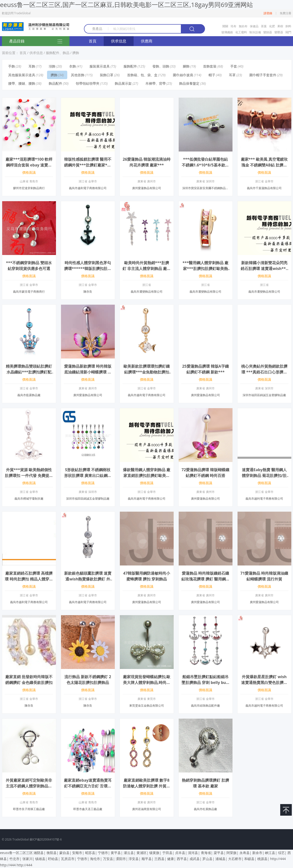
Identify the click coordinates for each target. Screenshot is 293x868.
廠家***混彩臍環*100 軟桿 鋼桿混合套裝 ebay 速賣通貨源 (29, 165)
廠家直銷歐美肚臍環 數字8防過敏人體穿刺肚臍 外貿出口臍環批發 (147, 786)
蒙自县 (64, 853)
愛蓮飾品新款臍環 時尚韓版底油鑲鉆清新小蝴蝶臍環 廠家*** (88, 372)
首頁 (93, 41)
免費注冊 (286, 13)
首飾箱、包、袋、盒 (142, 75)
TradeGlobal (20, 839)
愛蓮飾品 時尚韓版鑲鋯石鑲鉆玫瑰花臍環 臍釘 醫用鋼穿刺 (205, 579)
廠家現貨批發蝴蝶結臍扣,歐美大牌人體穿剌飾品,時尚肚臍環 (147, 682)
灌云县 (129, 853)
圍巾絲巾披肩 (183, 75)
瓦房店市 (68, 859)
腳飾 (186, 66)
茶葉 (264, 26)
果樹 (280, 26)
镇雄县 (40, 859)
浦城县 (220, 859)
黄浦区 (142, 853)
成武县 (195, 859)
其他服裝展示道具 (22, 75)
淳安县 (134, 859)
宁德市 (103, 853)
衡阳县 (52, 853)
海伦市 (95, 859)
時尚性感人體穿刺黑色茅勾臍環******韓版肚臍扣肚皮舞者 (88, 269)
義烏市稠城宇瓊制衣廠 (29, 499)
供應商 (147, 41)
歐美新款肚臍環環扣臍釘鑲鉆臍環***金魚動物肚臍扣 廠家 (147, 372)
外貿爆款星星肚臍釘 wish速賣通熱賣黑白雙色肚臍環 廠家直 (264, 682)
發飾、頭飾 (161, 66)
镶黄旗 (154, 853)
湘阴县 (39, 853)
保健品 (254, 26)
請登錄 (268, 13)
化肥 (272, 26)
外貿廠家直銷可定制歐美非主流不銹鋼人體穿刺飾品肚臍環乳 (29, 786)
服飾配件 (130, 66)
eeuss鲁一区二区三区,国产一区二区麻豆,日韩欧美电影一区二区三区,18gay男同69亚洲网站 (126, 5)
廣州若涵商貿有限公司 (147, 809)
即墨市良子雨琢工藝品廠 (29, 809)
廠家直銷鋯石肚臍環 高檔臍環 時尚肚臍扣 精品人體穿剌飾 (29, 579)
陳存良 (88, 292)
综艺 (281, 853)
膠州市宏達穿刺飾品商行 (29, 188)
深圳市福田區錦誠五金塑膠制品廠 (264, 395)
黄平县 (116, 853)
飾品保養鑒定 (189, 83)
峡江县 (270, 853)
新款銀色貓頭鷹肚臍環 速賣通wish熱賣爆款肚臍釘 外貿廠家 (88, 579)
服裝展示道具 (100, 66)
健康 (170, 859)
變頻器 (268, 32)
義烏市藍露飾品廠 (29, 395)
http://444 (278, 859)
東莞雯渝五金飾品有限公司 (147, 706)
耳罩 (232, 75)
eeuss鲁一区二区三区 (16, 853)
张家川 (27, 859)
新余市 (257, 853)
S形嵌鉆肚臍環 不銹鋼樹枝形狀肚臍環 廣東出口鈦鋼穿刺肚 (88, 475)
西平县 (182, 859)
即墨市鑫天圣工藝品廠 (88, 809)
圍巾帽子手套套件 (263, 75)
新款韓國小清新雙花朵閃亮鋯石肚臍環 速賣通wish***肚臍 (264, 269)
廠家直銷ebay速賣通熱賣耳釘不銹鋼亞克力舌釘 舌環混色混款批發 (88, 786)
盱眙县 (53, 859)
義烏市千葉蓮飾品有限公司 (264, 188)
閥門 (288, 32)
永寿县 (245, 853)
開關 (225, 26)
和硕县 (249, 859)
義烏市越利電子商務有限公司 (88, 188)
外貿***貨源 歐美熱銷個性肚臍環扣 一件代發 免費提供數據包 (29, 475)
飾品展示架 (123, 83)
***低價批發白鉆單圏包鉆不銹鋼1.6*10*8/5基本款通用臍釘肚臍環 (205, 165)
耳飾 (32, 66)
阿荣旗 (232, 853)
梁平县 (219, 853)
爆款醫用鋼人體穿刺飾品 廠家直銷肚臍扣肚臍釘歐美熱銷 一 (147, 475)
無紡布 (243, 26)
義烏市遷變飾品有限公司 (147, 292)
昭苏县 (90, 853)
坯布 (233, 26)
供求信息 (119, 41)
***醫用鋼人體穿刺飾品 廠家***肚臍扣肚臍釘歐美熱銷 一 (205, 269)
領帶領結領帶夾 (88, 83)
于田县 (167, 853)
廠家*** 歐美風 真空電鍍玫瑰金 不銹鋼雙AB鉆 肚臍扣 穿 (264, 165)
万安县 (108, 859)
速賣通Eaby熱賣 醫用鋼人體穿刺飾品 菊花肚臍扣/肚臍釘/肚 (264, 475)
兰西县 (159, 859)
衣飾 (73, 66)
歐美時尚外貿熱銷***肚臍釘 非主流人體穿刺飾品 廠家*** (147, 269)
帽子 (212, 75)
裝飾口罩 (107, 75)
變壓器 (279, 32)
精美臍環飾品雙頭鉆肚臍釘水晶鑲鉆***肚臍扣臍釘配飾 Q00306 (29, 372)
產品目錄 (36, 41)
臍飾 (76, 53)
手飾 (12, 66)
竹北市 (14, 859)
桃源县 (262, 859)
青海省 (206, 853)
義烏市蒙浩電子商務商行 (29, 292)
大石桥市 (235, 859)
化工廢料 (241, 32)
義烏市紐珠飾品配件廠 (205, 706)
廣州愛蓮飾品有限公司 (147, 188)
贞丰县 (180, 853)
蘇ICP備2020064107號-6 (46, 839)
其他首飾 (78, 75)
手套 (234, 66)
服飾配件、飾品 (58, 53)
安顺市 (77, 853)
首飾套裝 (210, 66)
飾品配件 (55, 83)
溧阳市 (121, 859)
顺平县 (147, 859)
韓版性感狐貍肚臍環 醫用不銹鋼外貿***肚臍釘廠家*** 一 (88, 165)
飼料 (288, 26)
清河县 (193, 853)
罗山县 (207, 859)
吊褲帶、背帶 (156, 83)
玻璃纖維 (227, 32)
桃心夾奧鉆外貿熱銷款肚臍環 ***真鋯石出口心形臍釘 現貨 (264, 372)
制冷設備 (255, 32)
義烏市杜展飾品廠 (205, 809)
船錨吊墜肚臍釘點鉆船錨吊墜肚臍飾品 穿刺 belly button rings (205, 682)
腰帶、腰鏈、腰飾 (22, 83)
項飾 (52, 66)
